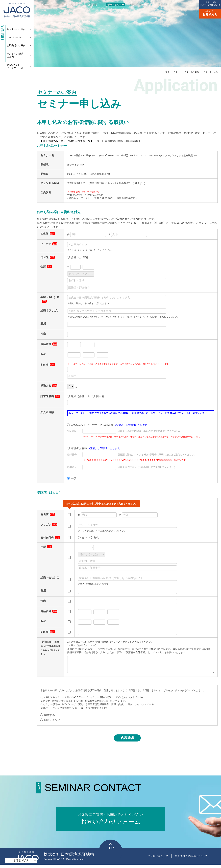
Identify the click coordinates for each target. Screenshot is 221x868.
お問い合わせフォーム (111, 817)
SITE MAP (25, 860)
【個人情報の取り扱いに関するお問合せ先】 (66, 141)
